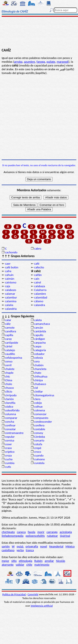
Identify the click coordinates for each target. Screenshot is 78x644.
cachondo (11, 252)
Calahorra (40, 290)
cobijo (38, 403)
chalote (10, 369)
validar (20, 565)
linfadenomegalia (13, 536)
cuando (39, 455)
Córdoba (40, 437)
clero (37, 399)
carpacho (40, 343)
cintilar (38, 392)
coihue (38, 407)
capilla (9, 335)
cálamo (39, 301)
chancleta (40, 369)
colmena (40, 410)
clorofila (10, 403)
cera (37, 361)
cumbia (10, 463)
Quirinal (65, 536)
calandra (40, 305)
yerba (20, 550)
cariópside (11, 343)
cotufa (38, 444)
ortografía (32, 546)
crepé (38, 448)
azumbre (29, 62)
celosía (38, 358)
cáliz (8, 324)
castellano (8, 550)
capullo (39, 335)
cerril (8, 365)
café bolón (12, 267)
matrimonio (42, 565)
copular (10, 437)
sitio (14, 561)
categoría (40, 350)
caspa (38, 346)
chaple (9, 373)
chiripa (38, 380)
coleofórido (12, 410)
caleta (38, 320)
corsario (39, 440)
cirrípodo (11, 395)
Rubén (38, 561)
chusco (9, 388)
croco (38, 452)
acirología (66, 532)
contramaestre (14, 433)
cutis (8, 467)
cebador (39, 354)
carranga (52, 532)
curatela (39, 463)
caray (8, 339)
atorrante (8, 565)
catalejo (10, 350)
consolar (10, 429)
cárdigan (40, 339)
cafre (8, 271)
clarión (9, 399)
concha (9, 422)
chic (7, 376)
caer (8, 264)
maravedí (63, 62)
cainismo (11, 282)
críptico (10, 452)
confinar (10, 425)
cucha (9, 459)
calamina (11, 301)
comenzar (40, 414)
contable (40, 429)
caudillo (10, 354)
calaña (9, 305)
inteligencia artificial (42, 606)
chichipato (8, 532)
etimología (25, 561)
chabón (39, 365)
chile (29, 565)
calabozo (11, 290)
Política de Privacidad (14, 594)
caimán (10, 279)
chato (38, 373)
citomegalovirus (44, 395)
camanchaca (42, 324)
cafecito (39, 267)
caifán (38, 275)
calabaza (40, 286)
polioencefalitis (35, 536)
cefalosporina (14, 358)
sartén (6, 546)
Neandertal (56, 546)
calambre (40, 294)
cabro (38, 249)
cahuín (9, 275)
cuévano (39, 459)
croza (8, 455)
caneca (21, 532)
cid (36, 388)
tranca (30, 550)
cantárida (40, 331)
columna (11, 414)
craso (8, 448)
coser (8, 444)
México (70, 546)
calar (8, 320)
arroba (18, 62)
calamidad (41, 297)
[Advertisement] (39, 33)
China (9, 380)
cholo (9, 384)
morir (41, 532)
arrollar (49, 561)
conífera (39, 425)
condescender (43, 422)
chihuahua (41, 376)
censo (9, 361)
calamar (10, 294)
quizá (20, 546)
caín (37, 279)
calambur (11, 297)
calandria (11, 309)
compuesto (41, 418)
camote (10, 328)
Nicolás (61, 561)
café (37, 264)
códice (9, 407)
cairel (38, 282)
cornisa (10, 440)
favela (32, 532)
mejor (5, 561)
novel (44, 546)
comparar (11, 418)
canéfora (11, 331)
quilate (51, 62)
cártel (9, 346)
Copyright (33, 594)
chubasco (40, 384)
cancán (39, 328)
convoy (39, 433)
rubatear (52, 536)
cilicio (9, 392)
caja (7, 286)
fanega (41, 62)
